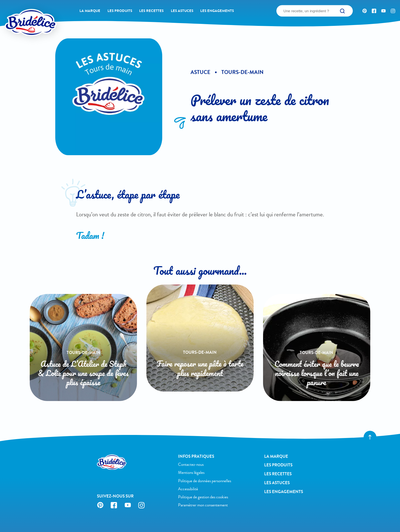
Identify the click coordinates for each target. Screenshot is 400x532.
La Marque (90, 11)
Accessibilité (188, 489)
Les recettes (151, 11)
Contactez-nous (191, 465)
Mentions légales (191, 473)
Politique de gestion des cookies (203, 497)
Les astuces (182, 11)
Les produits (120, 11)
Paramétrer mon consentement (203, 505)
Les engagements (217, 11)
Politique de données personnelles (205, 481)
